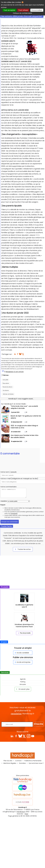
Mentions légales (10, 763)
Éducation (6, 383)
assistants (14, 513)
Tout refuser (23, 10)
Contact (18, 761)
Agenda (23, 679)
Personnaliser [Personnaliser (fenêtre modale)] (37, 10)
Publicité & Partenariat (33, 761)
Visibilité (4, 501)
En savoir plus (22, 689)
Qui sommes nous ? (36, 763)
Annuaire (23, 684)
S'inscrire (38, 724)
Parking (23, 682)
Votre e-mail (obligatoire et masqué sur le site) (19, 479)
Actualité (5, 380)
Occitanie (6, 390)
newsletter (16, 714)
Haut (26, 814)
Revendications (8, 387)
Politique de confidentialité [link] (22, 13)
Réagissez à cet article (15, 372)
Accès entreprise (22, 662)
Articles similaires (8, 394)
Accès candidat (22, 653)
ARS (17, 51)
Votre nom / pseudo (8, 472)
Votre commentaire (8, 487)
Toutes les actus (22, 549)
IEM (6, 59)
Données (22, 763)
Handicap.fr (21, 812)
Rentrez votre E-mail (23, 718)
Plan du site (8, 761)
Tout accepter (9, 10)
